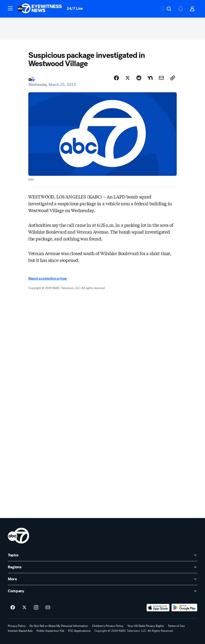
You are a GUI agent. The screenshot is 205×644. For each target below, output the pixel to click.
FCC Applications (79, 631)
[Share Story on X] (128, 78)
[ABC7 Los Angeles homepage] (40, 9)
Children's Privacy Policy (108, 626)
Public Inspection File (50, 631)
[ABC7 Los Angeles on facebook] (13, 608)
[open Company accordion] (102, 591)
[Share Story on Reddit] (139, 78)
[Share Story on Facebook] (116, 78)
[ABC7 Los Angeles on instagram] (36, 608)
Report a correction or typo (48, 278)
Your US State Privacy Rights (146, 626)
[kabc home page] (18, 536)
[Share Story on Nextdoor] (150, 78)
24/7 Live (75, 8)
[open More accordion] (102, 579)
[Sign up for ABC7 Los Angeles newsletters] (48, 608)
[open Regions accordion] (102, 567)
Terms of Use (176, 626)
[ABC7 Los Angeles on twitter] (24, 608)
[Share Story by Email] (161, 78)
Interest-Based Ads (20, 631)
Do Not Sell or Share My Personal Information (59, 626)
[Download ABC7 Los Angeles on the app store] (158, 608)
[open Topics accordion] (102, 555)
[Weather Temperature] (154, 9)
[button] (10, 8)
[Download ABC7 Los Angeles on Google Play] (184, 608)
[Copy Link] (173, 78)
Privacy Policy (17, 626)
